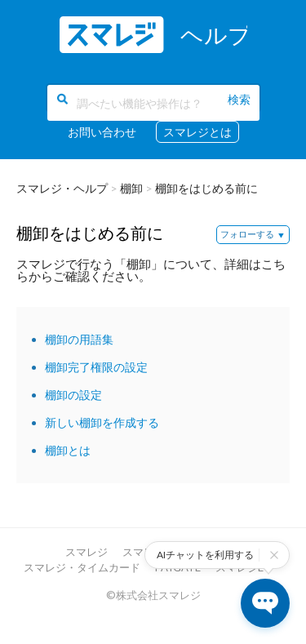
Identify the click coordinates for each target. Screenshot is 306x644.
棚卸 (131, 188)
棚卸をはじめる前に (206, 188)
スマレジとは (197, 132)
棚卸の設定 (73, 395)
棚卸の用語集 (79, 339)
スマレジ (86, 552)
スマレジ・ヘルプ (62, 188)
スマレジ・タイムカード (82, 567)
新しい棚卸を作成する (102, 422)
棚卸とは (68, 450)
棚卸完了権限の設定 (96, 367)
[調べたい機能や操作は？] (153, 103)
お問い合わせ (102, 132)
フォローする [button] (247, 234)
